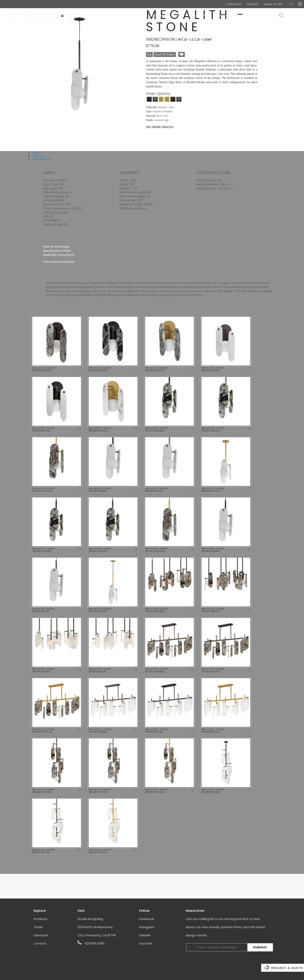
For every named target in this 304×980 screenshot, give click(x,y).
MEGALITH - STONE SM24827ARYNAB (156, 791)
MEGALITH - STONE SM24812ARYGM (100, 550)
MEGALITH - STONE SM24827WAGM (43, 851)
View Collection (42, 159)
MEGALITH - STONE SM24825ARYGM (213, 670)
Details (37, 153)
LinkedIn (145, 935)
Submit (260, 947)
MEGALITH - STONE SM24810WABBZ (213, 369)
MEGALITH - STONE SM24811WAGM (156, 490)
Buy (149, 54)
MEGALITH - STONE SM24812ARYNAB (156, 550)
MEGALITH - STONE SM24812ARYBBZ (43, 550)
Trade (38, 927)
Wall (193, 15)
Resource (39, 156)
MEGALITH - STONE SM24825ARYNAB (43, 731)
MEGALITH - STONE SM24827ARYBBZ (43, 791)
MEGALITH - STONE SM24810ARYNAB (156, 369)
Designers (160, 15)
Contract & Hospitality (255, 15)
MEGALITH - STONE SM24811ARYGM (213, 429)
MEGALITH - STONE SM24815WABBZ (43, 670)
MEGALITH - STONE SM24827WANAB (100, 851)
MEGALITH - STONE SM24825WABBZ (100, 731)
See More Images (160, 127)
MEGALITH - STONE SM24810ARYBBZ (43, 369)
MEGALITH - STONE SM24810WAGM (43, 429)
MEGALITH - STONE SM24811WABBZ (100, 490)
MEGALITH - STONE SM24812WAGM (43, 610)
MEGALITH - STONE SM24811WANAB (213, 490)
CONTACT (253, 4)
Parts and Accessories (59, 262)
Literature (41, 935)
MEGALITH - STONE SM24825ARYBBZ (156, 670)
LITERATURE (234, 4)
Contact (40, 943)
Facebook (146, 919)
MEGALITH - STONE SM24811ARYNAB (43, 490)
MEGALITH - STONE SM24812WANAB (100, 610)
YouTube (146, 943)
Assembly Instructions (59, 255)
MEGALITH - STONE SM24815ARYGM (213, 610)
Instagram (147, 927)
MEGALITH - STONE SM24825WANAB (213, 731)
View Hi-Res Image (56, 247)
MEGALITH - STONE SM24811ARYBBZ (156, 429)
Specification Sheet (57, 251)
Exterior (222, 15)
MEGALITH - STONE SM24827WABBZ (213, 791)
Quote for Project (165, 54)
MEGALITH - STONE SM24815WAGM (100, 670)
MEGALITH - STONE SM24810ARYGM (100, 369)
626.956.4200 (91, 943)
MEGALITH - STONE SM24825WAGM (156, 731)
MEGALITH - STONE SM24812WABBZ (213, 550)
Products (40, 919)
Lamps (206, 15)
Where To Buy (273, 4)
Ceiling (178, 15)
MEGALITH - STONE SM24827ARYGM (100, 791)
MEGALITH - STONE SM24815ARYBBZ (156, 610)
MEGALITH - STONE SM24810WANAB (100, 429)
